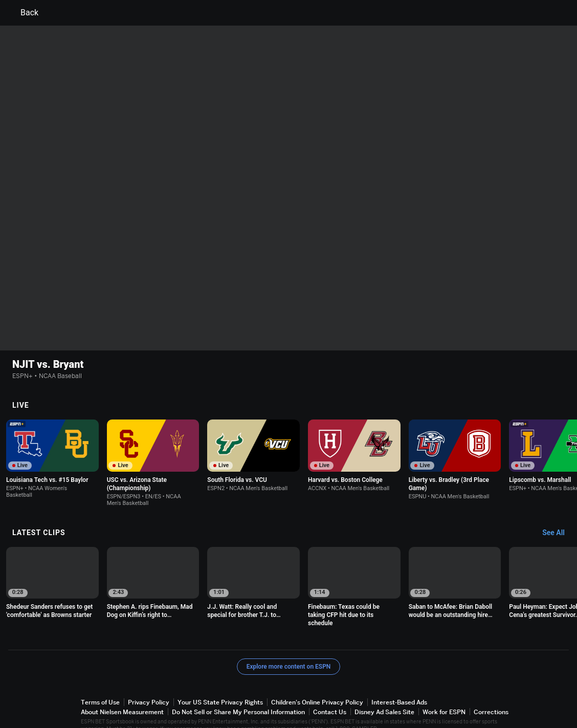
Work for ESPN (444, 689)
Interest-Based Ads (399, 679)
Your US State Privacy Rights (220, 679)
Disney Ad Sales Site (384, 689)
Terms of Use (100, 679)
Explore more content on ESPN (289, 644)
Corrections (491, 689)
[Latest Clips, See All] (558, 510)
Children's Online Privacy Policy (317, 679)
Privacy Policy (149, 679)
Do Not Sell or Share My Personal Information (238, 689)
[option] (52, 436)
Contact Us (330, 689)
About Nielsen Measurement (122, 689)
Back (23, 13)
